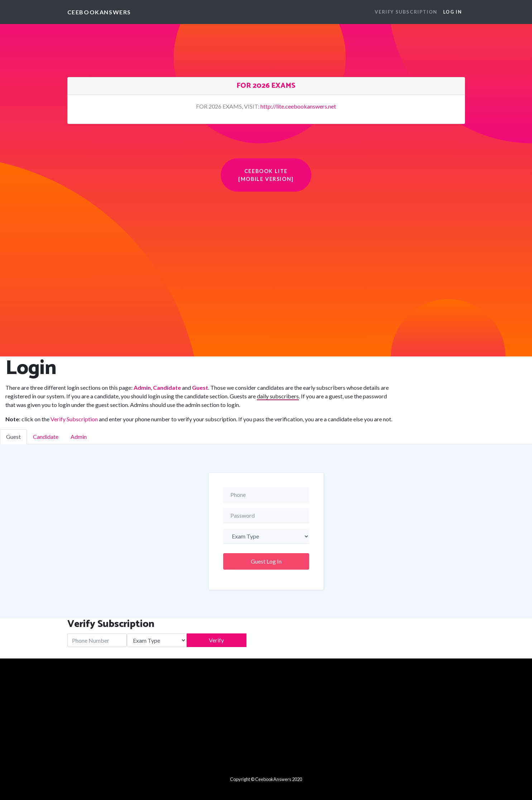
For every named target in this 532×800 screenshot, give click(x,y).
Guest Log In (266, 561)
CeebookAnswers (99, 12)
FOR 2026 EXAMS (266, 86)
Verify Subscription (74, 419)
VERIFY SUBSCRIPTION (406, 12)
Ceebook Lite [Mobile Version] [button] (266, 175)
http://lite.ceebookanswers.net (298, 106)
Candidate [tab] (46, 437)
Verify (216, 640)
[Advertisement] (266, 245)
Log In (453, 12)
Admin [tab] (79, 437)
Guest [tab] (13, 437)
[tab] (266, 86)
